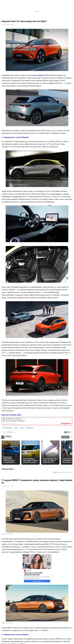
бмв (25, 541)
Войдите (55, 38)
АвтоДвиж (8, 2)
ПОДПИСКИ (70, 642)
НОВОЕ (44, 642)
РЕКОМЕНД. (30, 642)
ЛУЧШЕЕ (56, 642)
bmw (10, 541)
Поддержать (65, 2)
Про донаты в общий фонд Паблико (10, 537)
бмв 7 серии (33, 541)
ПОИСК (17, 642)
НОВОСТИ (4, 642)
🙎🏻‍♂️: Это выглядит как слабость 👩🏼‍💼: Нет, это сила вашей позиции (14, 533)
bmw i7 (4, 541)
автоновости (18, 541)
